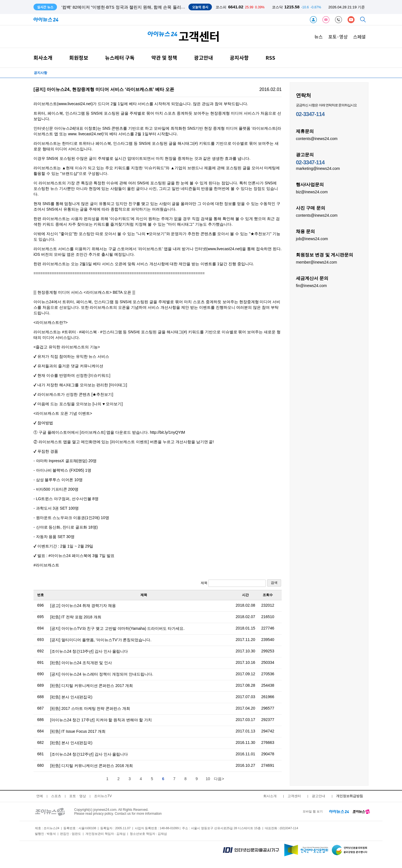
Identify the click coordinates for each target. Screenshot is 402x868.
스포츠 (56, 796)
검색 (274, 583)
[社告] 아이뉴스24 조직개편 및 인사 (81, 663)
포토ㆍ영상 (78, 796)
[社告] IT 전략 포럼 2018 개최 (76, 617)
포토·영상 (338, 37)
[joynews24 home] (361, 811)
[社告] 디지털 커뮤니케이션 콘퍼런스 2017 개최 (92, 686)
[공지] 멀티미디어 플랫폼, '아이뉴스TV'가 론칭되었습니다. (101, 640)
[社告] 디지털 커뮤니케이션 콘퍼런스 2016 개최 (92, 766)
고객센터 (294, 796)
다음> (219, 779)
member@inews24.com (316, 262)
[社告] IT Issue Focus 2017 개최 (78, 731)
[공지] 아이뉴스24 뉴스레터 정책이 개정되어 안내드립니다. (102, 674)
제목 (233, 583)
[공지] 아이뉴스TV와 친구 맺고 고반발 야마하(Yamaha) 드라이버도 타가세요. (117, 628)
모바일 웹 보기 (313, 811)
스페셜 (359, 37)
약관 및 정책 (164, 58)
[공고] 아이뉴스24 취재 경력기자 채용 (83, 606)
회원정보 (79, 58)
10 (208, 779)
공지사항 (239, 58)
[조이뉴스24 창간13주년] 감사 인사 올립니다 (89, 651)
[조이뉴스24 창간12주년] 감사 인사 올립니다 (89, 754)
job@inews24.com (312, 238)
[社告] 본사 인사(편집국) (71, 697)
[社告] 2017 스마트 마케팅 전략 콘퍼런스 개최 (90, 708)
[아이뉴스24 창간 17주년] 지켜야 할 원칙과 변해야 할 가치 (101, 720)
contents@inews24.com (317, 138)
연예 (40, 796)
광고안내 (204, 58)
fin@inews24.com (311, 285)
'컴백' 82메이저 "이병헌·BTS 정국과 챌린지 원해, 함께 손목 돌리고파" (126, 7)
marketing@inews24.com (318, 168)
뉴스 (319, 37)
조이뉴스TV (103, 796)
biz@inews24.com (312, 192)
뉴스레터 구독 (120, 58)
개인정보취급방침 (350, 796)
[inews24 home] (339, 811)
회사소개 (43, 58)
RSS (270, 58)
